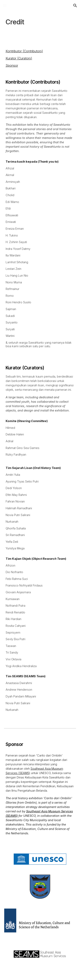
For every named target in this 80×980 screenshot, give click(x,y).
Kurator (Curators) (19, 58)
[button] (5, 5)
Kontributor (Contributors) (24, 51)
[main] (40, 22)
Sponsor (12, 65)
